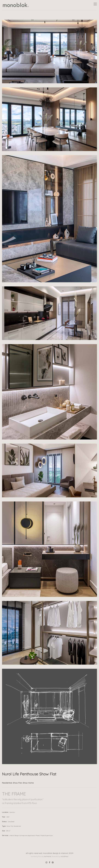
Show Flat (17, 783)
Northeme (48, 856)
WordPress (64, 856)
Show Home (28, 783)
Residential (7, 783)
